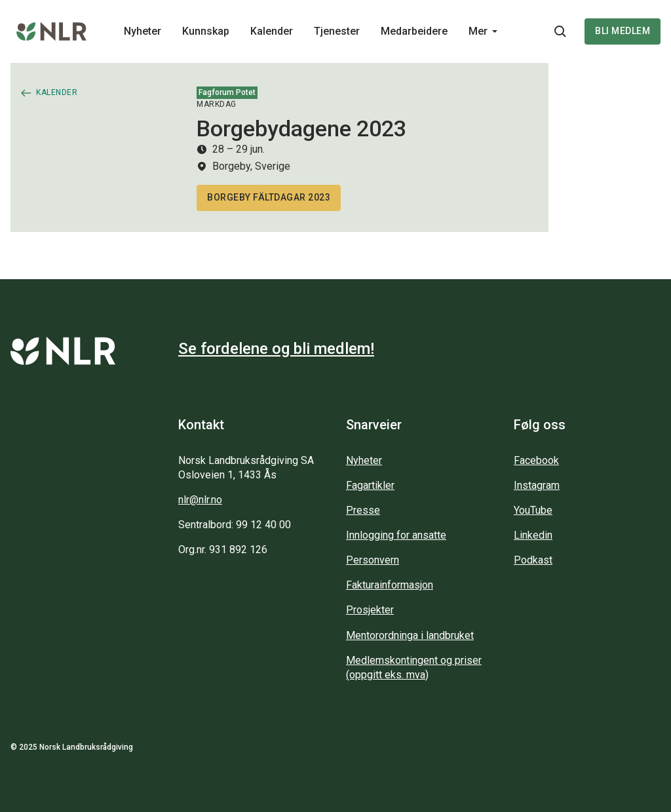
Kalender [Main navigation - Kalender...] (272, 31)
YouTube (533, 510)
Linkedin (533, 535)
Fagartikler (370, 485)
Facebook (536, 460)
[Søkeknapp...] (560, 31)
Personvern (373, 560)
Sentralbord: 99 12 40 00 (235, 525)
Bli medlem (623, 31)
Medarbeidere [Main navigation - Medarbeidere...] (414, 31)
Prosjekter (370, 610)
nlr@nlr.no (200, 500)
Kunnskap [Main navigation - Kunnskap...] (206, 31)
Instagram (537, 485)
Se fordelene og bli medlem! (276, 349)
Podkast (533, 560)
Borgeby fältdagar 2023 (269, 197)
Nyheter (364, 460)
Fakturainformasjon (390, 585)
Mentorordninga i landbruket (410, 635)
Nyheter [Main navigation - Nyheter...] (143, 31)
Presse (363, 510)
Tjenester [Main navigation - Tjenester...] (337, 31)
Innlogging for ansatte (396, 535)
